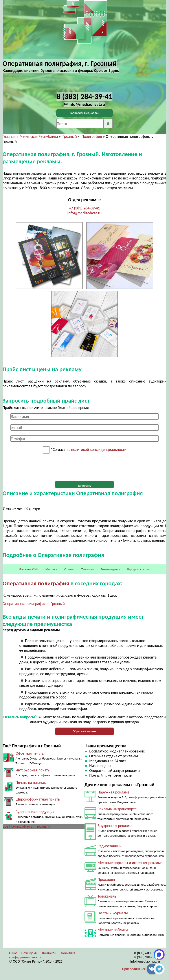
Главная (9, 136)
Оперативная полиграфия (36, 583)
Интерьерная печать (33, 770)
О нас (13, 953)
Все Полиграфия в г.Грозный (26, 826)
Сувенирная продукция (35, 812)
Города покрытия (139, 569)
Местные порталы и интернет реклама (130, 863)
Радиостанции (109, 846)
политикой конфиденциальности (99, 450)
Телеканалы (107, 896)
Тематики (88, 569)
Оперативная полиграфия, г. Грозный (34, 604)
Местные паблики (113, 930)
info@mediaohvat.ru (84, 213)
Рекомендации (111, 569)
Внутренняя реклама (115, 826)
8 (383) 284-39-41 (147, 957)
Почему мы (30, 953)
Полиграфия (92, 136)
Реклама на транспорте (117, 809)
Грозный (70, 136)
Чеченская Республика (39, 136)
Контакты (49, 953)
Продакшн (106, 879)
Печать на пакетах (31, 782)
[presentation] (84, 467)
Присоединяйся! (134, 969)
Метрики (51, 569)
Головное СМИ (29, 569)
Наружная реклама (114, 792)
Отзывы (69, 569)
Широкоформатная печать (38, 799)
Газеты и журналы (113, 913)
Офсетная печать (30, 753)
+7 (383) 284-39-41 (84, 208)
